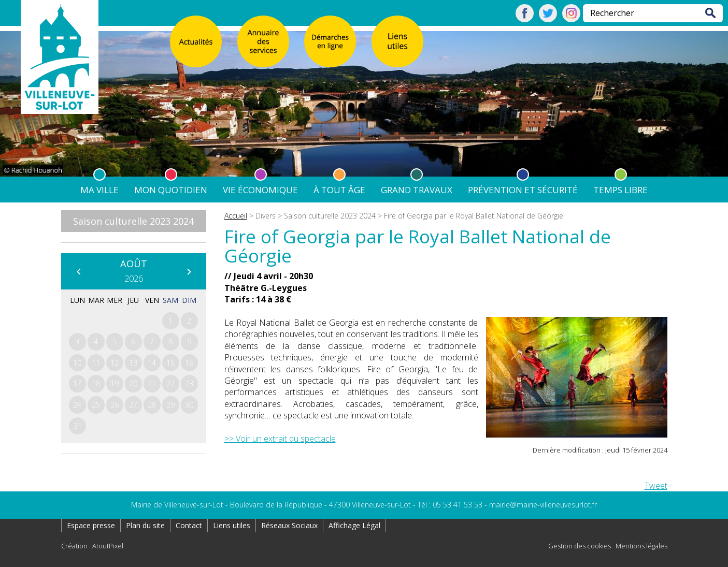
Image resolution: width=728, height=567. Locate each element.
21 (152, 383)
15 (170, 363)
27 (133, 405)
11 (96, 363)
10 (77, 363)
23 (189, 383)
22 (170, 383)
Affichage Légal (354, 525)
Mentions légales (641, 546)
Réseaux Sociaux (289, 525)
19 (115, 383)
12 (115, 363)
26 (115, 405)
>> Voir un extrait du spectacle (280, 439)
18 (96, 383)
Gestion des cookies (580, 546)
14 (152, 363)
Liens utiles (232, 525)
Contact (189, 525)
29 (170, 405)
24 (77, 405)
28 (152, 405)
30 (189, 405)
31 (78, 426)
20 (133, 383)
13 (133, 363)
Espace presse (91, 525)
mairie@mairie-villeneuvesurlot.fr (543, 505)
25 (96, 405)
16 (189, 363)
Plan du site (145, 525)
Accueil (236, 216)
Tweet (656, 486)
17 (77, 383)
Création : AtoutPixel (92, 546)
